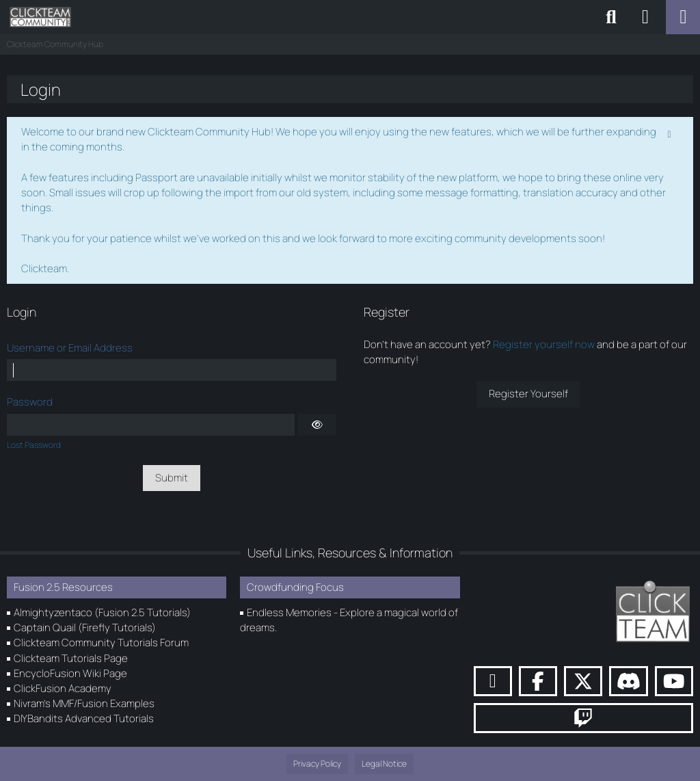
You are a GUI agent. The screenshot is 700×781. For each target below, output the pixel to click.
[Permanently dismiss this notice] (671, 133)
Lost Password (34, 445)
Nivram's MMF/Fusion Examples (84, 703)
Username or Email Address (70, 348)
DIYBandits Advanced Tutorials (84, 718)
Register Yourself (528, 394)
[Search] (611, 17)
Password (30, 402)
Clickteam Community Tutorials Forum (101, 643)
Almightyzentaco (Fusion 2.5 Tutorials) (102, 612)
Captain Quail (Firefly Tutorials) (85, 627)
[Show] (317, 425)
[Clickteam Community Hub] (40, 17)
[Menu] (683, 17)
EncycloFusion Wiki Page (70, 673)
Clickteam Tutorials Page (71, 658)
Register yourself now (544, 344)
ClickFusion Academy (63, 688)
